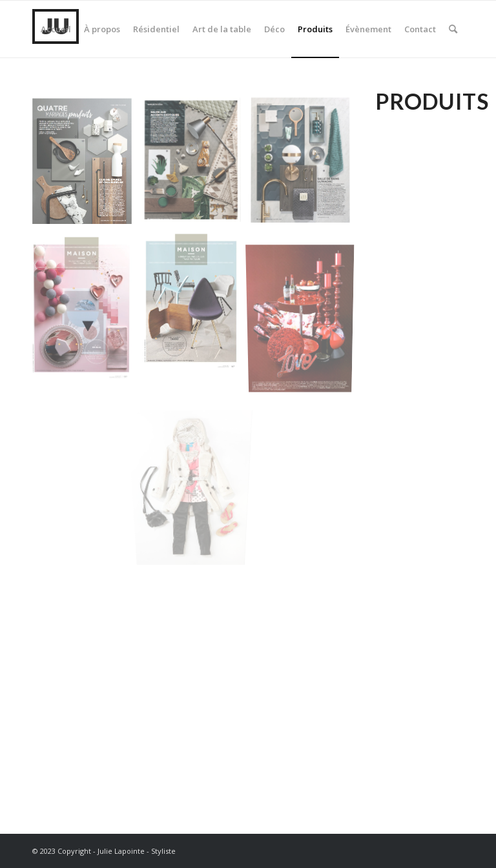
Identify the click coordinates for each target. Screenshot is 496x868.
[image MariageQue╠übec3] (305, 309)
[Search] (453, 29)
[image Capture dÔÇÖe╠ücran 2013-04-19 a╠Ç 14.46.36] (196, 456)
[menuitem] (56, 29)
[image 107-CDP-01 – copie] (87, 309)
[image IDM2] (305, 167)
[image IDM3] (196, 166)
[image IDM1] (87, 167)
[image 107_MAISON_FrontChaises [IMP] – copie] (196, 306)
